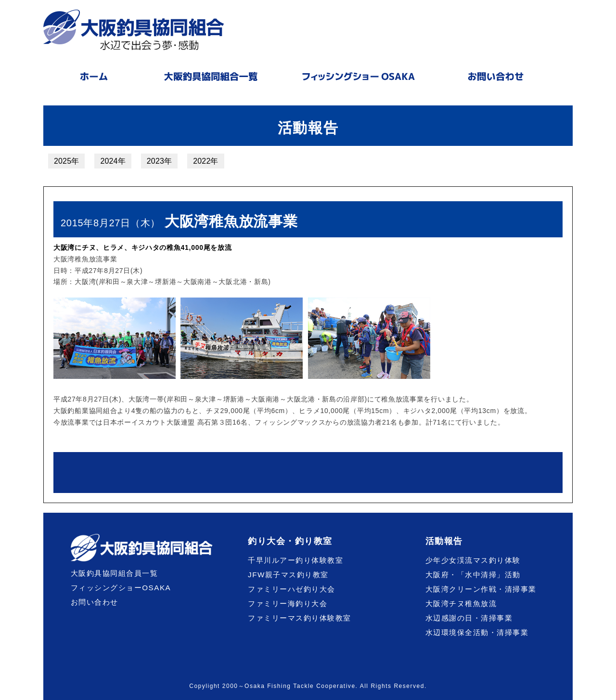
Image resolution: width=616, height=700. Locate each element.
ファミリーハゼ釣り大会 (292, 589)
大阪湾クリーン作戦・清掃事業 (481, 589)
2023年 (159, 161)
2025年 (66, 161)
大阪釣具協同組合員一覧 (115, 573)
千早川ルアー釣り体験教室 (295, 560)
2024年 (113, 161)
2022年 (205, 161)
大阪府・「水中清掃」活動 (473, 575)
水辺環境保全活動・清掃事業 (477, 632)
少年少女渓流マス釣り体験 (473, 560)
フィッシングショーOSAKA (121, 588)
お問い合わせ (95, 602)
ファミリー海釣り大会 (288, 603)
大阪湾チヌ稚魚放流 (461, 603)
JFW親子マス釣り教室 (288, 575)
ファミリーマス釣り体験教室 (300, 618)
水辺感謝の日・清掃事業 (469, 618)
